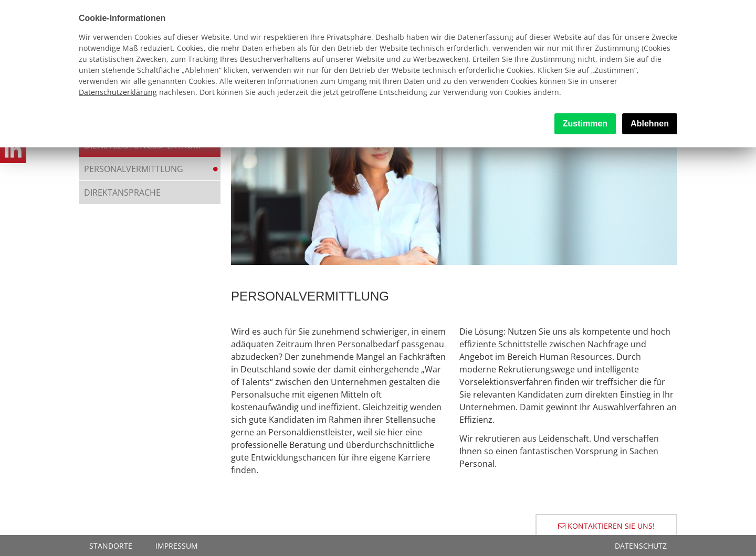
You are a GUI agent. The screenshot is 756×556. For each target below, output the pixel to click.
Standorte (111, 546)
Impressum (177, 546)
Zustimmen (585, 124)
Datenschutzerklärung (118, 92)
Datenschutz (641, 546)
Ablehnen (650, 124)
